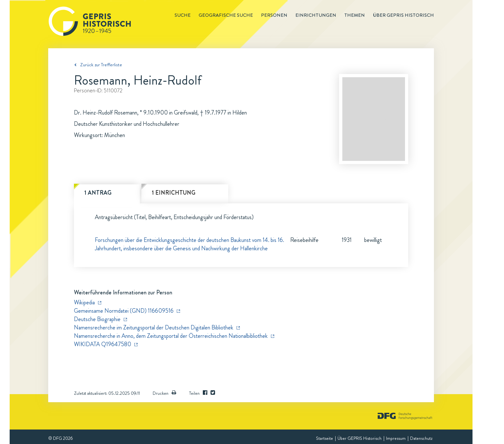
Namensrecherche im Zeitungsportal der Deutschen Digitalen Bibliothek (154, 328)
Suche (183, 15)
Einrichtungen (316, 15)
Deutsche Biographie (97, 319)
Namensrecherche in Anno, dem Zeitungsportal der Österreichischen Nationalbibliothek (171, 336)
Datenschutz (421, 438)
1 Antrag (98, 193)
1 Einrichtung (174, 193)
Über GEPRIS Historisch (360, 438)
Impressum (396, 438)
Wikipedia (84, 302)
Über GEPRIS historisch (403, 15)
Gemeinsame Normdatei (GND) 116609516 (124, 311)
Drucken (164, 393)
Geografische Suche (226, 15)
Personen (274, 15)
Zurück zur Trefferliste (101, 65)
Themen (355, 15)
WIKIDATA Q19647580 (103, 344)
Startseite (324, 438)
